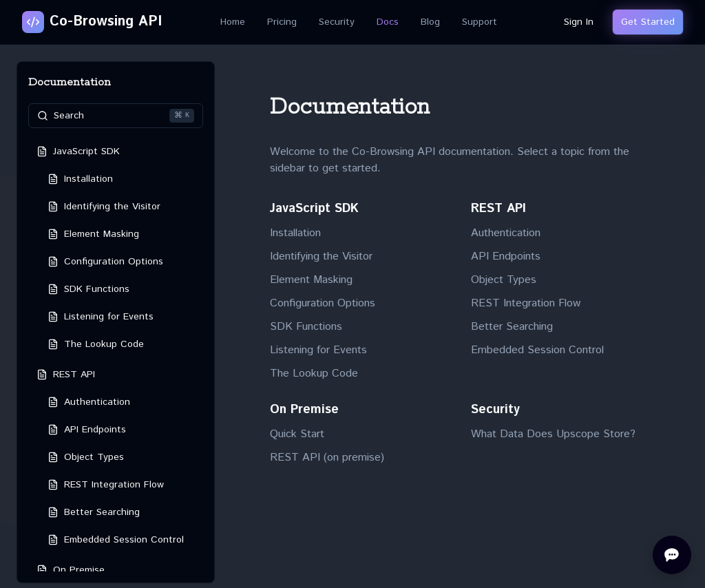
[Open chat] (672, 555)
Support (480, 22)
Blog (430, 22)
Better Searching (512, 327)
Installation (295, 233)
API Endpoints (506, 256)
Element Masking (311, 280)
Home (233, 22)
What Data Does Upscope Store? (553, 434)
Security (337, 22)
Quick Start (297, 434)
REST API (498, 209)
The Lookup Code (314, 374)
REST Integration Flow (526, 303)
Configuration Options (323, 303)
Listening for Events (318, 350)
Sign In (579, 22)
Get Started (648, 22)
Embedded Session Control (537, 350)
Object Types (504, 280)
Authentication (506, 233)
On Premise (304, 410)
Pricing (282, 22)
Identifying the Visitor (321, 256)
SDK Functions (306, 327)
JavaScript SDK (314, 209)
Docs (388, 22)
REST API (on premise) (327, 458)
